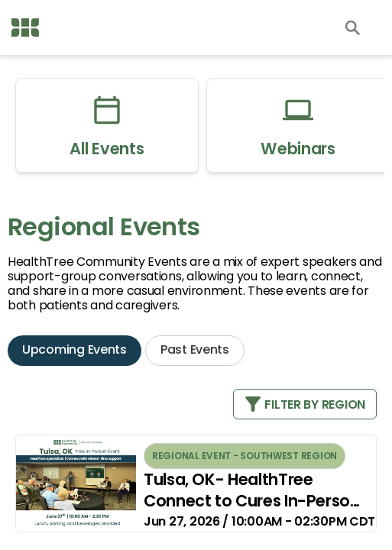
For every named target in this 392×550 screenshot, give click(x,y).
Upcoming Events (75, 349)
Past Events (195, 349)
